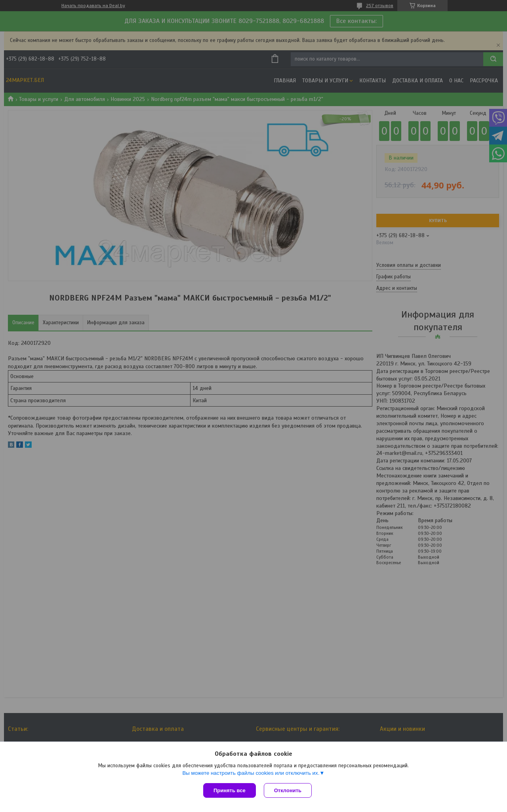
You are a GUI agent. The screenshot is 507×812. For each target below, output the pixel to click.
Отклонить (288, 790)
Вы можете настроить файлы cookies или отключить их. (251, 773)
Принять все (230, 790)
